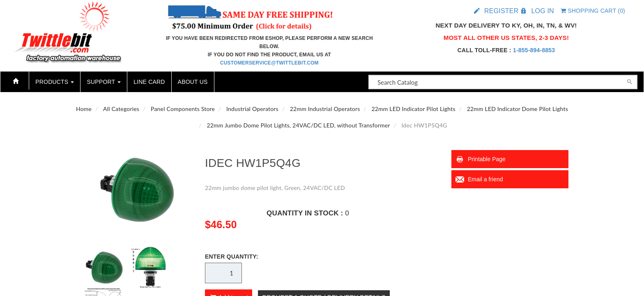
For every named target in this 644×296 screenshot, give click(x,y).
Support (104, 82)
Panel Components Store (183, 109)
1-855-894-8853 (534, 50)
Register (501, 11)
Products (55, 82)
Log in (542, 11)
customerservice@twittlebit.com (269, 63)
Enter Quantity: (232, 257)
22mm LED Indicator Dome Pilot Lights (517, 109)
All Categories (121, 109)
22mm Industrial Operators (325, 109)
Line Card (149, 82)
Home (84, 109)
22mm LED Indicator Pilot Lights (413, 109)
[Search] (630, 81)
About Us (193, 82)
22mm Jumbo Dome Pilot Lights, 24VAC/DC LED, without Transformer (298, 125)
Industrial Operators (252, 109)
